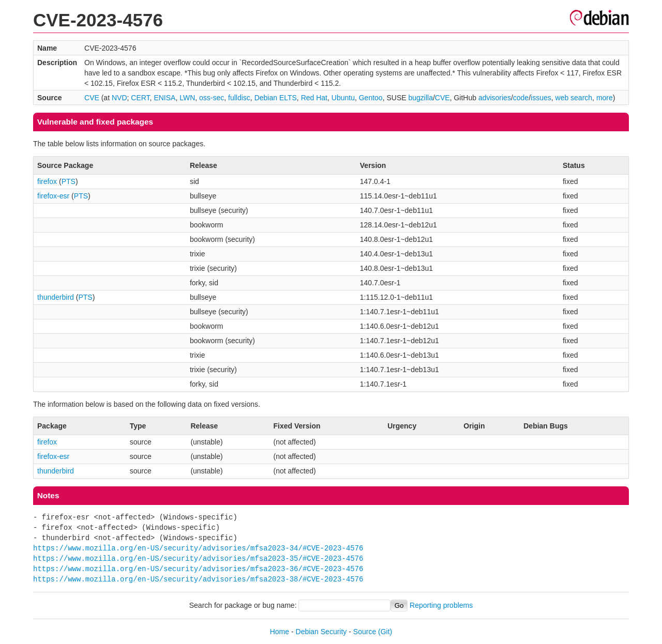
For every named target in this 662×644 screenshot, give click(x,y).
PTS (69, 181)
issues (541, 98)
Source (365, 632)
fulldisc (239, 98)
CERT (140, 98)
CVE (92, 98)
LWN (187, 98)
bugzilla (420, 98)
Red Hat (314, 98)
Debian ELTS (276, 98)
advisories (495, 98)
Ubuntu (343, 98)
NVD (119, 98)
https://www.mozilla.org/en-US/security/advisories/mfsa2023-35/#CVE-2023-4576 (198, 558)
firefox (47, 181)
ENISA (164, 98)
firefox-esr (53, 196)
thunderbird (56, 297)
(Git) (385, 632)
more (605, 98)
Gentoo (371, 98)
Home (280, 632)
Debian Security (321, 632)
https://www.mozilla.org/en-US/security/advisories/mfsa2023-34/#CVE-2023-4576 (198, 548)
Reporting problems (441, 605)
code (521, 98)
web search (574, 98)
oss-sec (212, 98)
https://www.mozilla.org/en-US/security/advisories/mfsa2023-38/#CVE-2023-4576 (198, 579)
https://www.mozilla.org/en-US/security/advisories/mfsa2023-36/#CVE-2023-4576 (198, 569)
